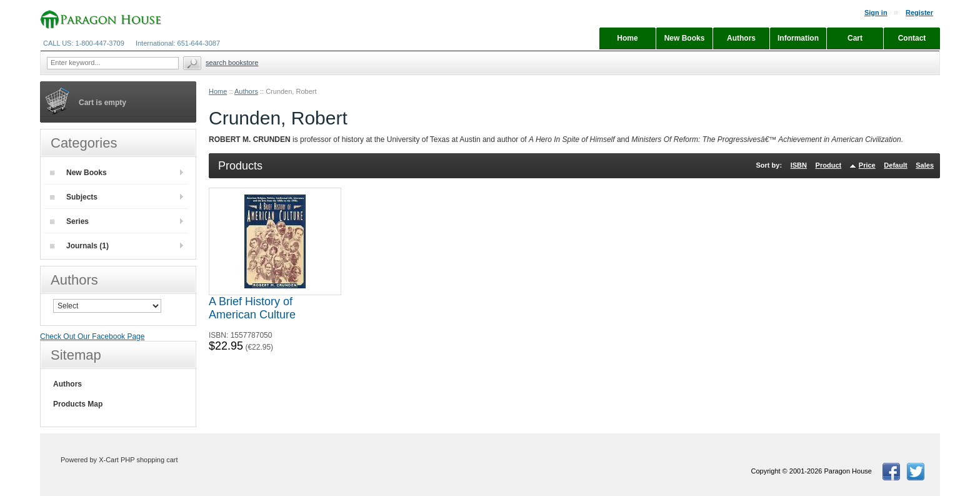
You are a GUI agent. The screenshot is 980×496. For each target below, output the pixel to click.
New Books (78, 173)
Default (895, 165)
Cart (855, 38)
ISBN (799, 165)
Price (867, 165)
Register (919, 13)
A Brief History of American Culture (252, 308)
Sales (925, 165)
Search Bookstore (232, 63)
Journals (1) (79, 246)
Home (218, 91)
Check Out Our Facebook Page (92, 337)
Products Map (78, 404)
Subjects (74, 197)
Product (829, 165)
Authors (246, 91)
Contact (912, 38)
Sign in (876, 13)
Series (69, 221)
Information (798, 38)
